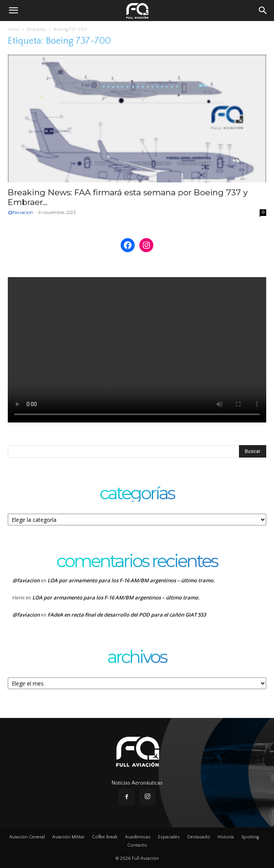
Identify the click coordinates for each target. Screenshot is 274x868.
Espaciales (169, 837)
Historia (226, 837)
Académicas (138, 837)
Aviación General (27, 837)
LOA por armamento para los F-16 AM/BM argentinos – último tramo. (131, 580)
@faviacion (20, 212)
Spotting (250, 837)
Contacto (137, 845)
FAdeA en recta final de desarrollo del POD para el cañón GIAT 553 (127, 615)
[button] (13, 11)
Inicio (14, 29)
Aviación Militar (68, 837)
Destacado (199, 837)
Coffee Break (105, 837)
